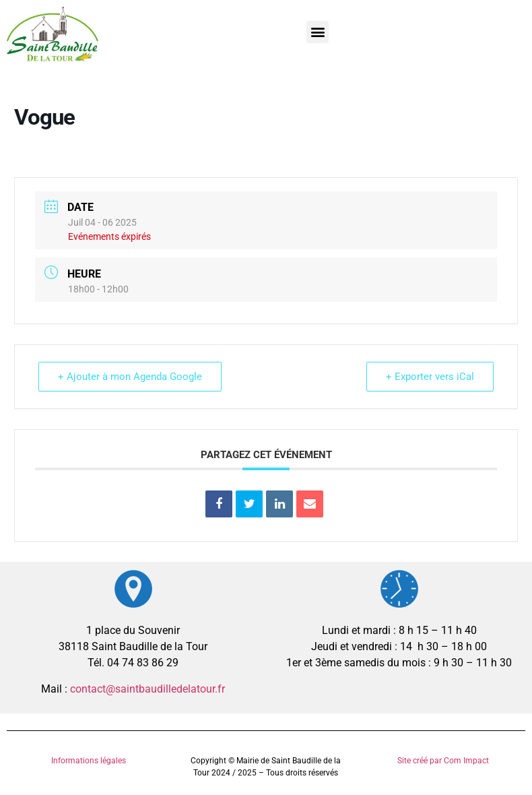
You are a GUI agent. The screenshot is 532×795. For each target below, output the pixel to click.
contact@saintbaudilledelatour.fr (147, 689)
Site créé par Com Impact (443, 761)
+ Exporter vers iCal (430, 377)
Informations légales (89, 761)
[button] (318, 32)
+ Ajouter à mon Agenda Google (130, 377)
